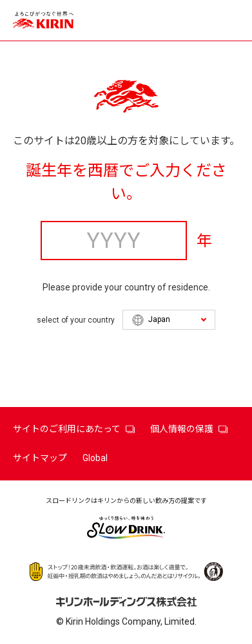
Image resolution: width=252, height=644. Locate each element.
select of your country (76, 320)
